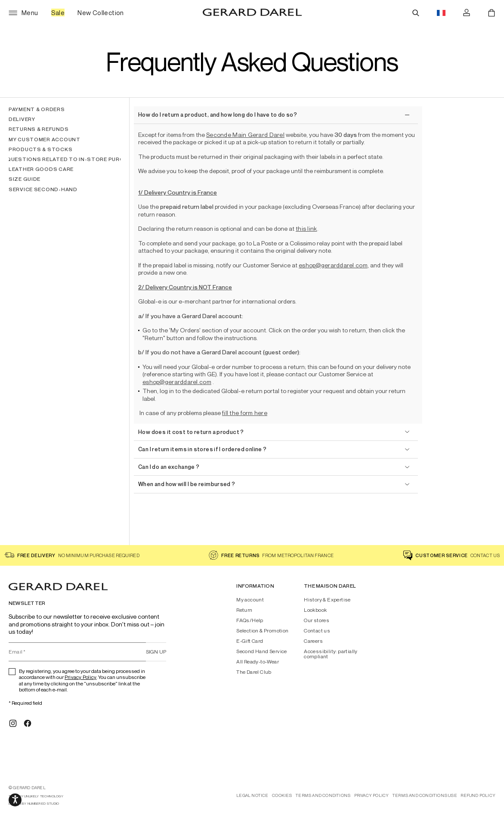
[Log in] (467, 13)
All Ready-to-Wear (258, 662)
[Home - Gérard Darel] (252, 13)
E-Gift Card (250, 641)
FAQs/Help (250, 620)
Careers (313, 641)
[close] (274, 115)
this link (306, 228)
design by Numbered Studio (34, 804)
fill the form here (245, 413)
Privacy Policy (80, 677)
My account (250, 600)
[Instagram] (13, 723)
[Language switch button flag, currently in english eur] (441, 13)
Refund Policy (478, 795)
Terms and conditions (323, 795)
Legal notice (252, 795)
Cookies (282, 795)
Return (244, 610)
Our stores (317, 620)
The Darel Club (254, 672)
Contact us (317, 631)
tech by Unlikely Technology (36, 796)
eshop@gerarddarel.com (333, 265)
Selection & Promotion (262, 631)
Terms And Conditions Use (425, 795)
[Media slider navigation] (15, 800)
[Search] (416, 13)
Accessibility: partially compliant (331, 654)
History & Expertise (327, 600)
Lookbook (315, 610)
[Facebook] (28, 723)
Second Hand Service (262, 651)
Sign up (156, 652)
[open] (274, 432)
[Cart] (492, 13)
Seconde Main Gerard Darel (245, 135)
